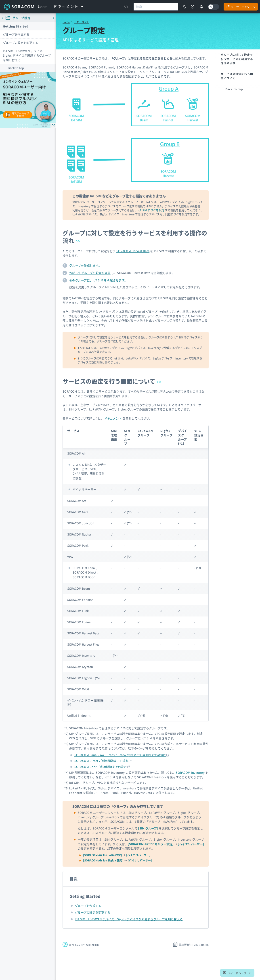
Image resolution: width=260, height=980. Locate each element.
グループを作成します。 (85, 265)
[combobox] (156, 7)
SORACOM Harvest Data (133, 251)
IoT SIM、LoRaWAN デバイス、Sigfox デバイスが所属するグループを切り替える (27, 55)
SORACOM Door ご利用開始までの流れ (101, 767)
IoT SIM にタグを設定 (151, 210)
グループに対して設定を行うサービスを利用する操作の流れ (135, 237)
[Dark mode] (214, 7)
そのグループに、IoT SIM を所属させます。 (98, 280)
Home (66, 22)
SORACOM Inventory (190, 773)
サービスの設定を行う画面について (112, 381)
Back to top (16, 68)
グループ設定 (21, 18)
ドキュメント (82, 22)
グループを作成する (16, 34)
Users (43, 7)
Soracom (19, 7)
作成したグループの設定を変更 (90, 273)
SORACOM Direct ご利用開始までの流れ (102, 761)
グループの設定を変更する (21, 43)
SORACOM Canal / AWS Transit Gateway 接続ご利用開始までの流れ (120, 755)
